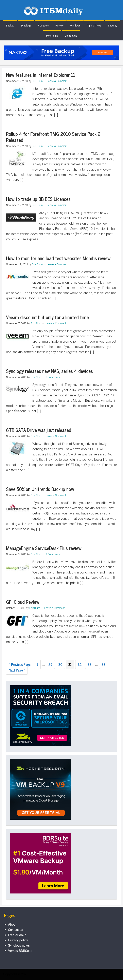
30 (60, 664)
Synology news (19, 946)
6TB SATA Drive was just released (39, 430)
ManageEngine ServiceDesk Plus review (44, 548)
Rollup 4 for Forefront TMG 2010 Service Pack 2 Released (53, 137)
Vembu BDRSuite (20, 951)
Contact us (16, 930)
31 (70, 664)
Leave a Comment (57, 81)
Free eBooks (17, 935)
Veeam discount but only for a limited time (47, 317)
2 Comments (53, 377)
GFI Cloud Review (23, 602)
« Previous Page (20, 664)
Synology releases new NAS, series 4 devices (49, 371)
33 (90, 664)
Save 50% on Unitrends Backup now (40, 489)
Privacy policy (18, 940)
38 (104, 664)
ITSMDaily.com (61, 10)
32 (80, 664)
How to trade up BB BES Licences (38, 199)
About (12, 925)
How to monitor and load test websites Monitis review (58, 258)
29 (50, 664)
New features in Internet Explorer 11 (41, 75)
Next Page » (17, 670)
